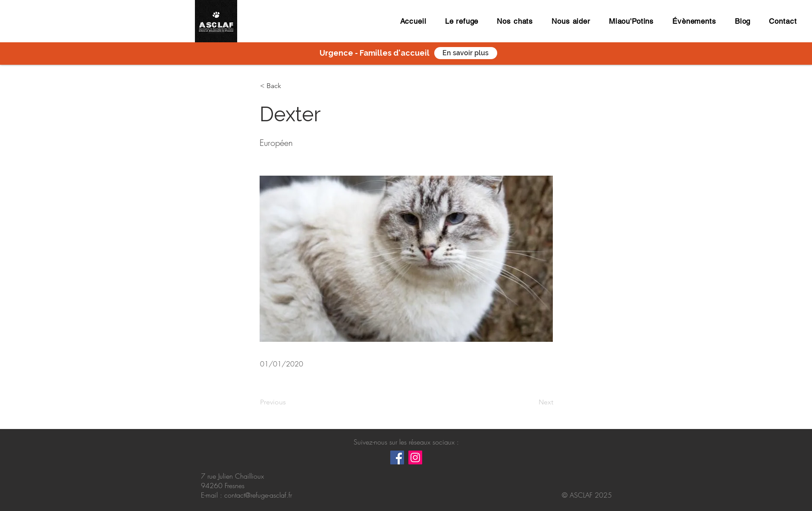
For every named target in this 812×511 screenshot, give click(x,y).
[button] (288, 86)
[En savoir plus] (466, 53)
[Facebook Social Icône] (397, 457)
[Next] (532, 402)
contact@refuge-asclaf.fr (258, 495)
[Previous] (288, 402)
